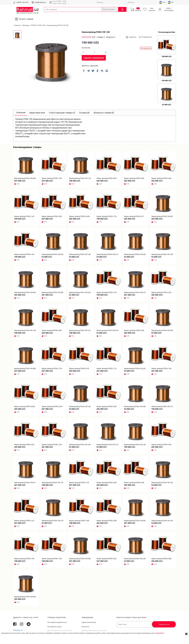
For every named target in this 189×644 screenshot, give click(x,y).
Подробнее (160, 640)
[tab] (21, 113)
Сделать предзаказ (94, 58)
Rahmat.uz (18, 631)
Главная (17, 26)
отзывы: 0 (101, 38)
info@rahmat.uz (40, 2)
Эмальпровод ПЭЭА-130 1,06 (58, 26)
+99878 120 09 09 (22, 2)
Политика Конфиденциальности (94, 631)
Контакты (131, 2)
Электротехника (63, 13)
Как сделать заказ (55, 627)
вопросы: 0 (111, 38)
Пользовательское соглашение (60, 631)
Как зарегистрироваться (57, 623)
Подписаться (164, 625)
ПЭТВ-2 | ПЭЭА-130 (38, 26)
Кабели (47, 13)
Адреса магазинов (89, 623)
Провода (53, 13)
